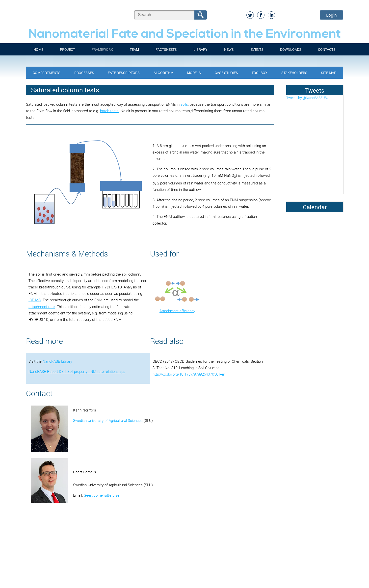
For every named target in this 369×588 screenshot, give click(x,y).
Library (200, 49)
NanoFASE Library (57, 361)
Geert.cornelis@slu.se (102, 495)
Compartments (47, 73)
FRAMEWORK (102, 49)
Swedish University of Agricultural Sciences (108, 420)
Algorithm (163, 73)
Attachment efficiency (177, 311)
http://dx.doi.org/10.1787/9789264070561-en (189, 374)
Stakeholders (294, 73)
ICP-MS (35, 300)
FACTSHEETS (166, 49)
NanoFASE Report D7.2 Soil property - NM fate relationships (77, 371)
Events (257, 49)
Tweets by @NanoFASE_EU (307, 98)
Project (67, 49)
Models (194, 73)
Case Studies (226, 73)
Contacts (327, 49)
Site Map (329, 73)
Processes (84, 73)
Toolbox (260, 73)
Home (38, 49)
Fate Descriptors (124, 73)
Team (134, 49)
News (229, 49)
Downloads (291, 49)
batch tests (109, 111)
